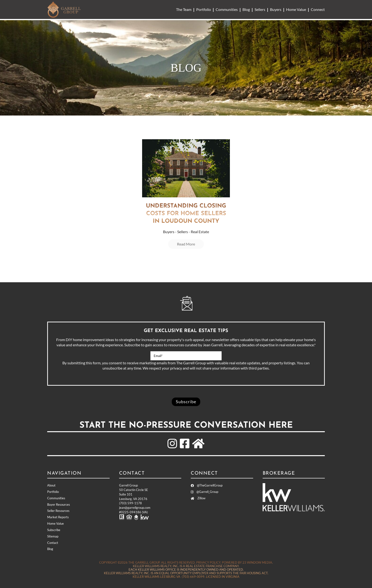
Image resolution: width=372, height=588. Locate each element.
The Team (184, 9)
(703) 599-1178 (130, 503)
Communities (227, 9)
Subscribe (54, 530)
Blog (246, 9)
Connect (318, 9)
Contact (53, 543)
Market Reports (58, 517)
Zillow (198, 498)
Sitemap (53, 536)
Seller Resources (58, 511)
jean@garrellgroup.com (135, 508)
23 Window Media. (258, 562)
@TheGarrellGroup (207, 485)
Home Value (296, 9)
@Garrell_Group (205, 492)
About (51, 485)
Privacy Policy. (209, 562)
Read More (186, 244)
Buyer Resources (59, 505)
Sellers (260, 9)
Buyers (276, 9)
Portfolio (204, 9)
